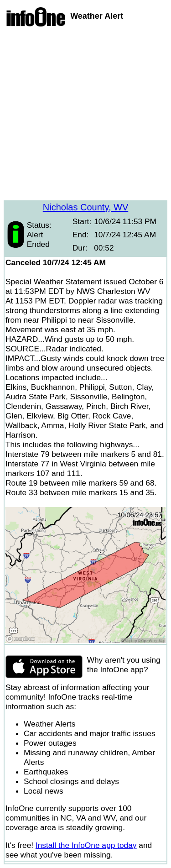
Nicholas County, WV (85, 207)
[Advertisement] (85, 115)
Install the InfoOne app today (86, 845)
